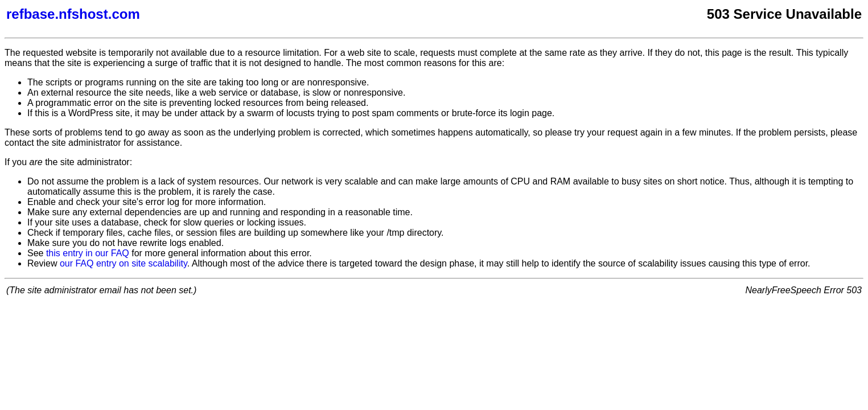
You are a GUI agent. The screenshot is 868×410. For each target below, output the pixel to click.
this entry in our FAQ (88, 253)
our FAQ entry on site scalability (124, 263)
